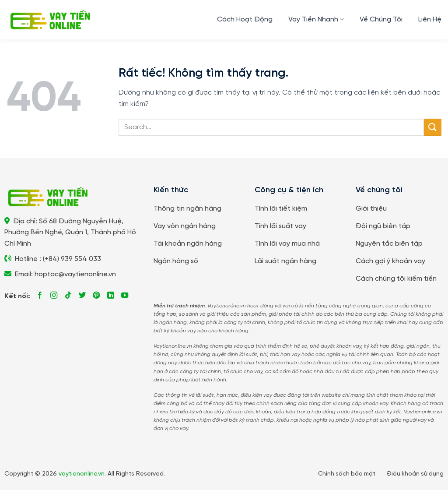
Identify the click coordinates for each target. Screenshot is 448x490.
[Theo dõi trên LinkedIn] (111, 296)
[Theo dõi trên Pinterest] (96, 296)
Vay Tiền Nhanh (316, 19)
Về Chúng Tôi (381, 19)
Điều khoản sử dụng (415, 474)
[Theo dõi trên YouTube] (125, 296)
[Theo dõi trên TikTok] (68, 296)
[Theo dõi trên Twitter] (82, 296)
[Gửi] (433, 127)
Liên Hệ (430, 19)
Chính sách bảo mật (347, 474)
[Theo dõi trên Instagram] (54, 296)
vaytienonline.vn (82, 474)
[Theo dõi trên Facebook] (40, 296)
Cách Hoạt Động (245, 19)
